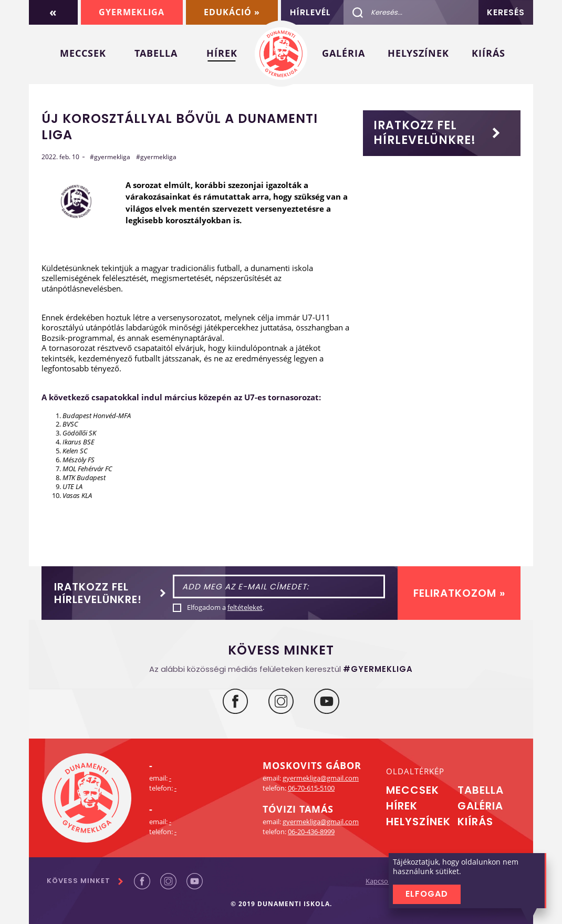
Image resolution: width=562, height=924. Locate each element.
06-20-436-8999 (311, 832)
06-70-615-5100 (311, 788)
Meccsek (83, 53)
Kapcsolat (381, 881)
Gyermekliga (132, 12)
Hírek (222, 53)
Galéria (344, 53)
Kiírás (488, 53)
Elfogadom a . (226, 608)
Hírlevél (310, 12)
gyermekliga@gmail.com (321, 778)
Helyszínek (418, 53)
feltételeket (245, 607)
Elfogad (427, 894)
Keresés (506, 12)
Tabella (156, 53)
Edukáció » (232, 12)
